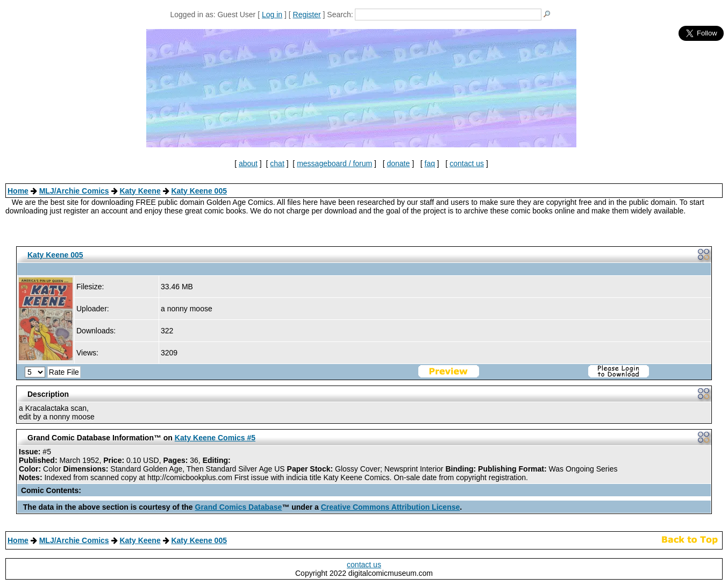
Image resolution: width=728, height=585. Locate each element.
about (248, 163)
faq (430, 163)
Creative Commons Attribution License (391, 507)
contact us (467, 163)
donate (398, 163)
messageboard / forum (334, 163)
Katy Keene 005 (199, 191)
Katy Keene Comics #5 (215, 438)
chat (277, 163)
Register (307, 15)
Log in (272, 15)
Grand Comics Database (239, 507)
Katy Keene (140, 191)
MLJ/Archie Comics (74, 191)
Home (18, 191)
